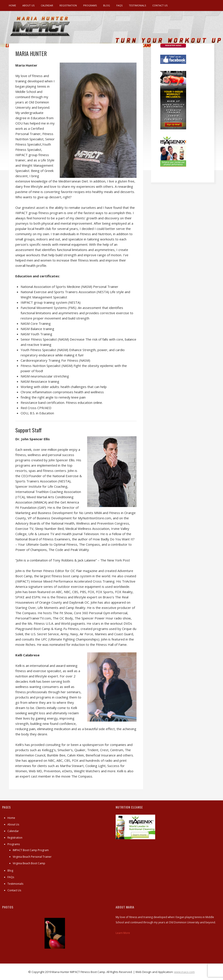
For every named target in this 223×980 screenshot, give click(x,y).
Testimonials (137, 5)
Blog (107, 5)
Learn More (123, 933)
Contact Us (160, 5)
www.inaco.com (184, 972)
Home (12, 5)
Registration (68, 5)
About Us (28, 5)
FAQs (119, 5)
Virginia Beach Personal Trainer (32, 857)
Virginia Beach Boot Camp (29, 863)
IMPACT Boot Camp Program (31, 850)
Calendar (47, 5)
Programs (90, 5)
